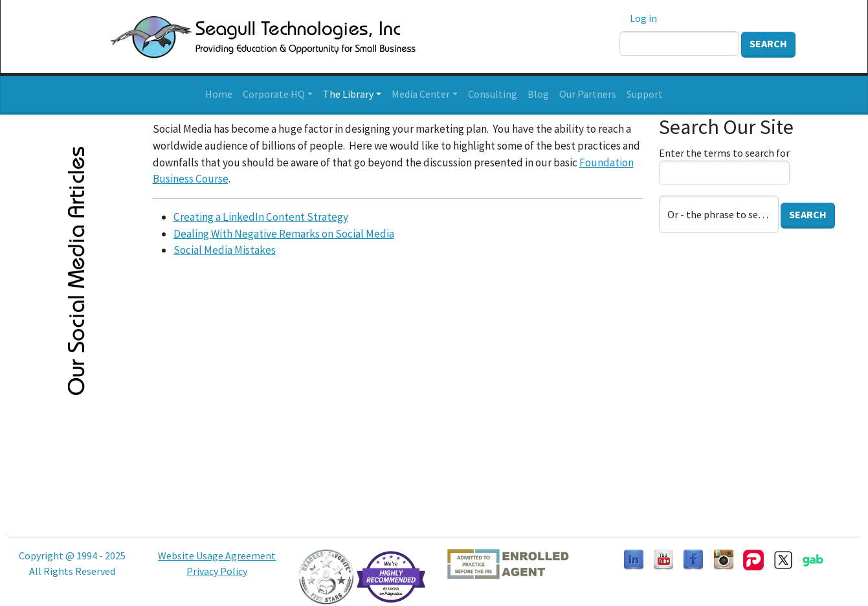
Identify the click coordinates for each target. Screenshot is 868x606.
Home (219, 94)
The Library (348, 94)
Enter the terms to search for (724, 153)
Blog (538, 94)
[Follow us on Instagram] (724, 559)
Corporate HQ (274, 94)
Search (768, 43)
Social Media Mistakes (225, 250)
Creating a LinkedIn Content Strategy (261, 217)
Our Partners (588, 94)
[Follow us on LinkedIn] (634, 559)
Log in (643, 18)
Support (645, 94)
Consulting (493, 94)
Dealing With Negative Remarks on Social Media (284, 234)
